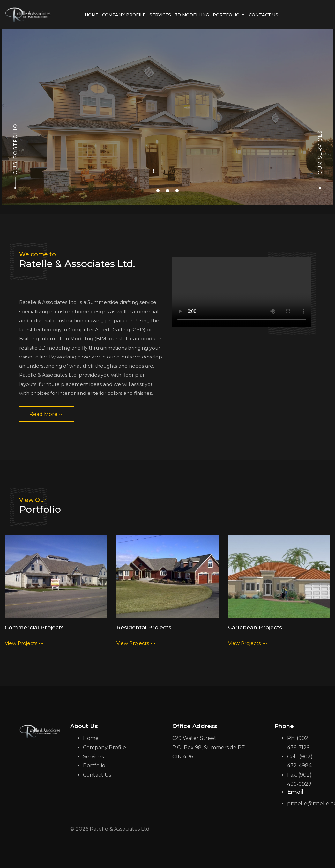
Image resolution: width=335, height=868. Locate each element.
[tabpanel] (167, 117)
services (160, 15)
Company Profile (124, 15)
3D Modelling (192, 15)
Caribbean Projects (255, 627)
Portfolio (94, 766)
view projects (24, 641)
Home (91, 738)
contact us (264, 15)
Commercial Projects (34, 627)
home (91, 15)
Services (93, 756)
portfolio (229, 15)
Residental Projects (144, 627)
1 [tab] (158, 171)
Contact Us (97, 775)
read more (47, 412)
